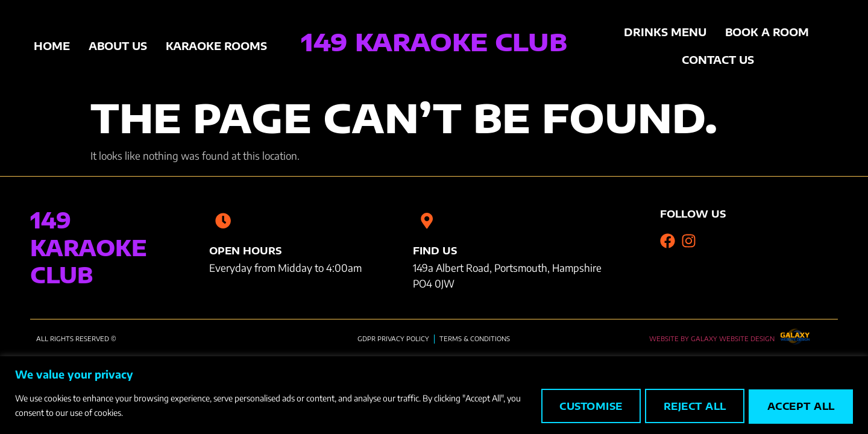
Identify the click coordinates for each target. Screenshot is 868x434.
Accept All (800, 406)
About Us (118, 46)
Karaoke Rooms (216, 46)
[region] (434, 395)
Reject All (690, 406)
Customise (584, 406)
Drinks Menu (665, 32)
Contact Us (718, 60)
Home (52, 46)
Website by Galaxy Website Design (712, 338)
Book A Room (767, 32)
